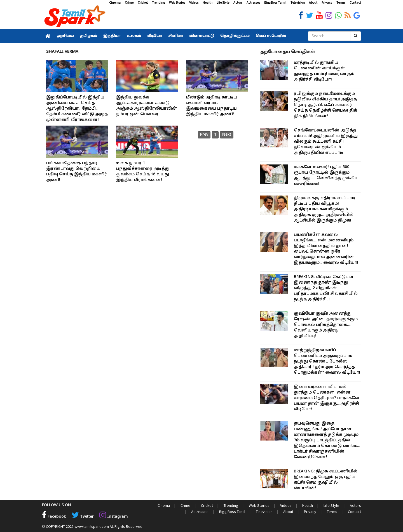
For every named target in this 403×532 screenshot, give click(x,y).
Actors (238, 2)
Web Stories (177, 2)
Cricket (143, 2)
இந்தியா (112, 36)
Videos (194, 2)
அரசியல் (65, 36)
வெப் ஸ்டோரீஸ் (271, 36)
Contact (355, 2)
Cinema (115, 2)
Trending (158, 2)
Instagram (114, 517)
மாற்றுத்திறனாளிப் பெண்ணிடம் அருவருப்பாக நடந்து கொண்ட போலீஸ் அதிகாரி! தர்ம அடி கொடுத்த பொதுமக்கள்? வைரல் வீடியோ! (327, 362)
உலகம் (134, 36)
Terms (341, 2)
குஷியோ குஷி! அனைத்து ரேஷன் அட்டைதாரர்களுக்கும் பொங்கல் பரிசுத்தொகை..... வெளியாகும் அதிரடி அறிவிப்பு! (326, 325)
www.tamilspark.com (92, 526)
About (313, 2)
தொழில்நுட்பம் (235, 36)
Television (298, 2)
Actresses (253, 2)
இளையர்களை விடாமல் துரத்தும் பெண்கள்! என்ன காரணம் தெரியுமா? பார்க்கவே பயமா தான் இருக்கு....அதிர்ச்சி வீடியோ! (326, 398)
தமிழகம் (89, 36)
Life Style (223, 2)
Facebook (54, 517)
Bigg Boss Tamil (275, 2)
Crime (129, 2)
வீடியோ (155, 36)
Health (208, 2)
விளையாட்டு (202, 36)
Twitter (83, 517)
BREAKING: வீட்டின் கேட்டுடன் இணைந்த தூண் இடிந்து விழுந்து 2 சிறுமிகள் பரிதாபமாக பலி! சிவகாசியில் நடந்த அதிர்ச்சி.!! (326, 288)
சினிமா (176, 36)
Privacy (327, 2)
